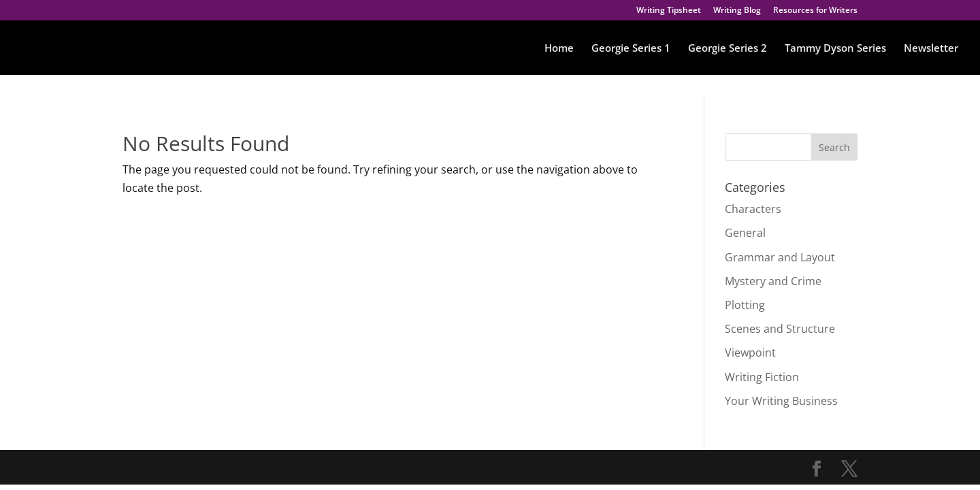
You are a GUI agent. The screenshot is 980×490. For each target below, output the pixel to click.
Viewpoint (750, 353)
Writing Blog (737, 11)
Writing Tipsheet (669, 11)
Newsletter (931, 49)
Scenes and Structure (780, 329)
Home (559, 49)
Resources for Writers (815, 11)
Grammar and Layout (780, 257)
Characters (753, 209)
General (745, 233)
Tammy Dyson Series (835, 49)
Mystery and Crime (773, 281)
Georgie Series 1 (631, 49)
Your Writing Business (781, 401)
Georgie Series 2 (728, 49)
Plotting (745, 305)
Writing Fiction (762, 377)
